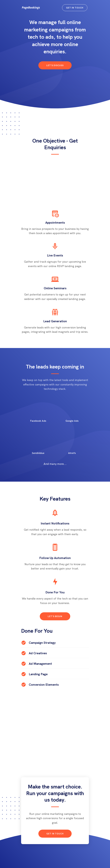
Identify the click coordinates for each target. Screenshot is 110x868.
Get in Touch (75, 8)
